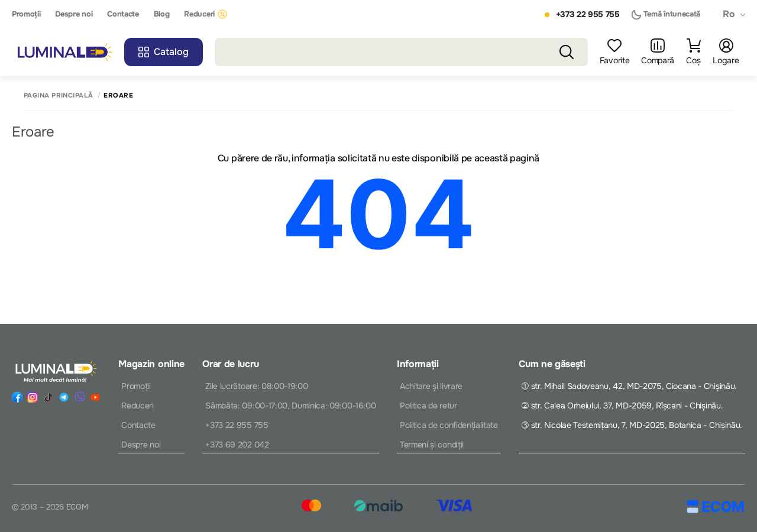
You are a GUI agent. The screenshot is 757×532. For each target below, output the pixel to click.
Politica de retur (428, 406)
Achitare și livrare (431, 386)
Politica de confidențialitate (449, 425)
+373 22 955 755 (588, 14)
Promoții (26, 14)
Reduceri (205, 14)
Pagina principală (58, 95)
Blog (162, 14)
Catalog (164, 52)
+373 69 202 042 (237, 445)
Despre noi (74, 14)
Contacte (123, 14)
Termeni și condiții (432, 445)
